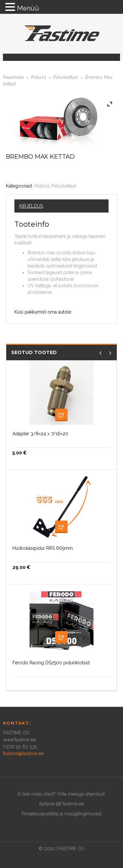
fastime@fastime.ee (23, 753)
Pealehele (13, 77)
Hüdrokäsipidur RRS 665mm (43, 548)
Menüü (28, 8)
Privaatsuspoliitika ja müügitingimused (61, 814)
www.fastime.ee (19, 740)
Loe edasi (61, 527)
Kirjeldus (31, 206)
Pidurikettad (65, 77)
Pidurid (39, 77)
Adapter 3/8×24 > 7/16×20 (40, 434)
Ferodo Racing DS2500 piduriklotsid (51, 663)
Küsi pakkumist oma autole (43, 312)
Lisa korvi (61, 415)
